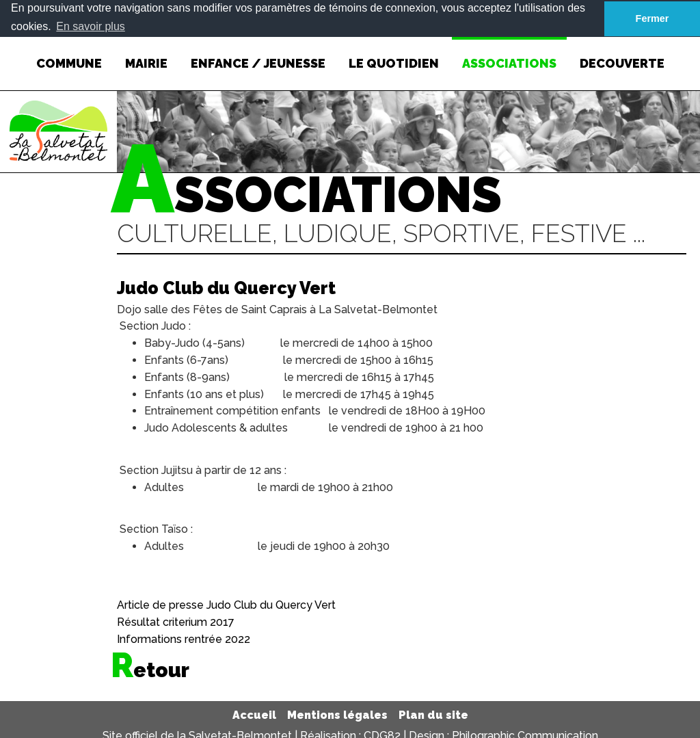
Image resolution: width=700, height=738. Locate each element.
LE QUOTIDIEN (394, 53)
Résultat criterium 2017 (176, 622)
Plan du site (433, 715)
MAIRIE (146, 53)
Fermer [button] (652, 18)
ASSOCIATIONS (509, 53)
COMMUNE (69, 53)
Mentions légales (337, 715)
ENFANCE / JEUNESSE (258, 53)
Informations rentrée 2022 (184, 638)
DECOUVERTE (622, 53)
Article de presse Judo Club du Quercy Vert (226, 605)
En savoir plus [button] (91, 26)
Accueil (254, 715)
